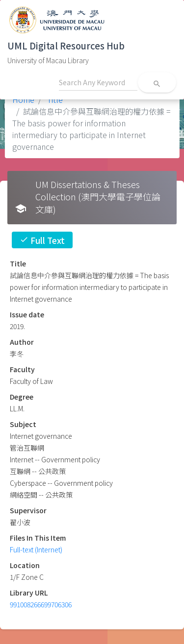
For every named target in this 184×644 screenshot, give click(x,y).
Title (54, 99)
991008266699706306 (41, 604)
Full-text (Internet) (36, 549)
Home (23, 99)
